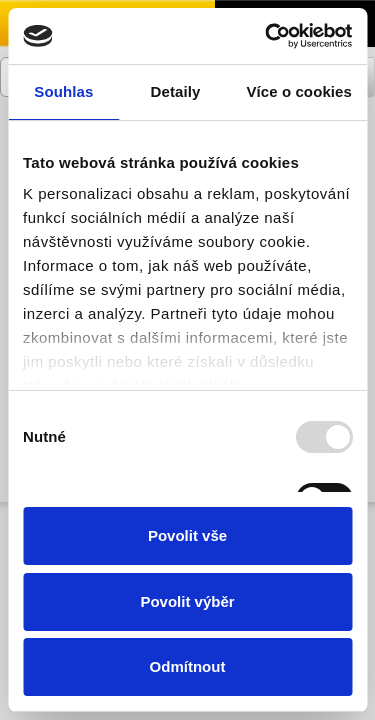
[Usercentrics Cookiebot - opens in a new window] (267, 36)
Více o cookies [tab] (299, 91)
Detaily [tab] (176, 91)
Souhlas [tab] (63, 91)
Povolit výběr (187, 601)
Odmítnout (188, 666)
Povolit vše (187, 535)
